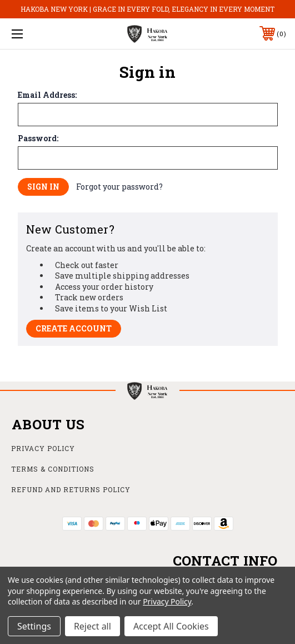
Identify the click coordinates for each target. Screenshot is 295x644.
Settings (34, 626)
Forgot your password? (119, 187)
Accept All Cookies (171, 626)
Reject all (92, 626)
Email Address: (47, 95)
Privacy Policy (43, 448)
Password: (38, 138)
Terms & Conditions (53, 469)
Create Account (74, 328)
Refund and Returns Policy (71, 489)
